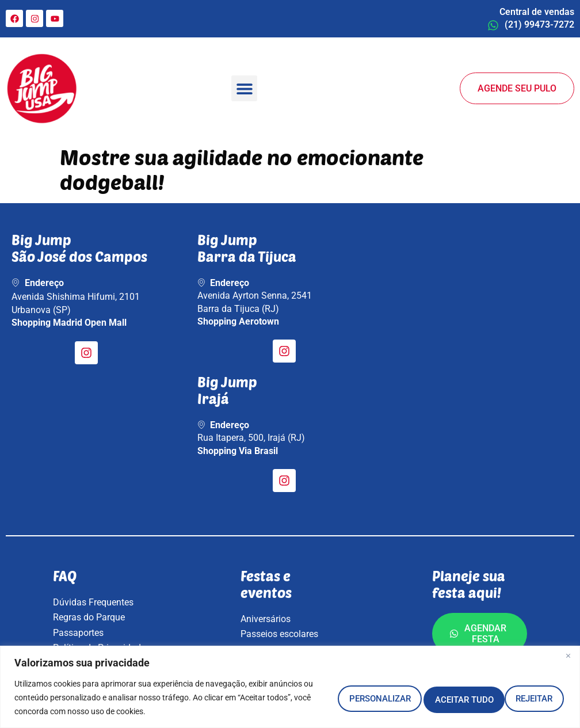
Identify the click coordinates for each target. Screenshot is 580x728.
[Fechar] (568, 655)
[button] (244, 88)
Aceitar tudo (516, 697)
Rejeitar (422, 697)
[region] (290, 687)
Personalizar (326, 697)
